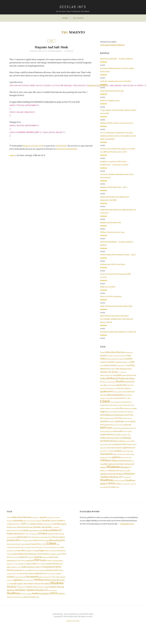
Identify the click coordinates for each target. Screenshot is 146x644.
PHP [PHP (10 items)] (103, 432)
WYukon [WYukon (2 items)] (119, 491)
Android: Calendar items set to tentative (116, 81)
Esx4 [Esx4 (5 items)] (119, 376)
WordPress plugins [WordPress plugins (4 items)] (41, 606)
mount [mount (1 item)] (113, 412)
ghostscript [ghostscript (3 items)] (122, 387)
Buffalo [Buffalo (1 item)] (122, 359)
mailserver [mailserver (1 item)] (116, 408)
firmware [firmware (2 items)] (128, 384)
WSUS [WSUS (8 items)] (111, 491)
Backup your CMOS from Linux (113, 264)
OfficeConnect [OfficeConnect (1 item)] (127, 422)
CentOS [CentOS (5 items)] (128, 359)
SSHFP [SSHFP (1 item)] (133, 453)
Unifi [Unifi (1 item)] (110, 463)
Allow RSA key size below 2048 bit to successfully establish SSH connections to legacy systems (117, 319)
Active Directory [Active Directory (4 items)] (117, 352)
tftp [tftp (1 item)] (132, 456)
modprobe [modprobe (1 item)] (108, 412)
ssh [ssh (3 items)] (129, 453)
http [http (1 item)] (108, 391)
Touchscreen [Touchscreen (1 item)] (122, 460)
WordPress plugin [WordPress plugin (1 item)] (119, 488)
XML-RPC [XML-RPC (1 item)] (133, 492)
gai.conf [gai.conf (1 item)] (109, 387)
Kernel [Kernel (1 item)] (125, 397)
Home (65, 18)
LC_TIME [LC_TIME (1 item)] (128, 401)
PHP (51, 41)
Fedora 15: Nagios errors (110, 101)
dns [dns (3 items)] (117, 369)
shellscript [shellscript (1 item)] (111, 449)
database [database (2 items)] (107, 366)
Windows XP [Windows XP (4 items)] (116, 484)
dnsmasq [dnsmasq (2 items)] (123, 370)
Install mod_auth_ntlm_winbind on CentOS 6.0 (118, 332)
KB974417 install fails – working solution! (116, 59)
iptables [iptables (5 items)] (104, 394)
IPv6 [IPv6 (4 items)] (111, 394)
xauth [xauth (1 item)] (125, 492)
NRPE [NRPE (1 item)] (102, 422)
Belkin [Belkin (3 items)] (103, 359)
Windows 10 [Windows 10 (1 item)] (104, 477)
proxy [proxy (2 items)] (107, 435)
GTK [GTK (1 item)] (132, 387)
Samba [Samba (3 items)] (103, 442)
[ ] (73, 634)
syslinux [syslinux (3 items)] (118, 456)
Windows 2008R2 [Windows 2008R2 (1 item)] (125, 477)
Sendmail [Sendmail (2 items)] (121, 446)
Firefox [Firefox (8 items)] (120, 383)
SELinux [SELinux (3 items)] (113, 446)
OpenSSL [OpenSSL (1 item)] (112, 425)
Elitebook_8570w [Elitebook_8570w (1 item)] (105, 377)
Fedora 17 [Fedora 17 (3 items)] (21, 543)
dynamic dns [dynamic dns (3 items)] (106, 373)
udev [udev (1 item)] (107, 463)
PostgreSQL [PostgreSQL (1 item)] (117, 432)
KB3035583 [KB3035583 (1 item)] (104, 397)
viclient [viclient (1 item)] (126, 463)
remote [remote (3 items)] (103, 439)
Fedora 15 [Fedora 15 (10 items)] (113, 380)
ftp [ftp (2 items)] (105, 387)
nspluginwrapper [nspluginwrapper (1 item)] (109, 422)
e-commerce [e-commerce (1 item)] (122, 373)
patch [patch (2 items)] (126, 428)
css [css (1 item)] (128, 363)
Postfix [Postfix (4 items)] (109, 432)
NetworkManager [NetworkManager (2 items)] (117, 418)
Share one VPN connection (111, 296)
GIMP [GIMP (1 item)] (129, 387)
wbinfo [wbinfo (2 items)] (122, 470)
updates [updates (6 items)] (116, 463)
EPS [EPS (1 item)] (112, 377)
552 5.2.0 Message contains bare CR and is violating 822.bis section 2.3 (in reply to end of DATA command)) (118, 136)
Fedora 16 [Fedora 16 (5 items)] (124, 380)
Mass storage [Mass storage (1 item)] (123, 408)
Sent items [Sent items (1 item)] (128, 446)
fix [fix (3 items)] (133, 383)
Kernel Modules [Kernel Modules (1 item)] (16, 554)
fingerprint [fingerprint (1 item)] (112, 384)
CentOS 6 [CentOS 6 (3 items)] (111, 363)
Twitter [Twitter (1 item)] (132, 460)
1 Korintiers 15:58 (127, 532)
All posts (78, 18)
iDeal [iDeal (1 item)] (116, 391)
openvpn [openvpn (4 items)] (120, 425)
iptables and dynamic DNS (111, 223)
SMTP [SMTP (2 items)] (125, 449)
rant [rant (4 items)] (120, 435)
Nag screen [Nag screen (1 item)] (110, 415)
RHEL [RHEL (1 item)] (115, 439)
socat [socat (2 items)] (129, 449)
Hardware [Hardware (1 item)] (103, 391)
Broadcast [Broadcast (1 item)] (112, 359)
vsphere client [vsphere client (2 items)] (113, 470)
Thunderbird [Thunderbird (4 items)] (106, 459)
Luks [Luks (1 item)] (108, 408)
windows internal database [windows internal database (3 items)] (112, 481)
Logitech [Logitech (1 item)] (103, 408)
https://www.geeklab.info (67, 149)
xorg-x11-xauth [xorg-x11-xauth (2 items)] (109, 495)
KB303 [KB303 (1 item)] (125, 394)
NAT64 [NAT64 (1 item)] (116, 415)
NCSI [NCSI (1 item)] (120, 415)
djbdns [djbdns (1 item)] (113, 370)
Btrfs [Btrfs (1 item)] (117, 359)
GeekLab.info (61, 146)
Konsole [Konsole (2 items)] (118, 401)
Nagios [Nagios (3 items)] (103, 415)
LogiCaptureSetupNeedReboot (112, 45)
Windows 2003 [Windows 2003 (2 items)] (114, 477)
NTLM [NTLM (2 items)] (117, 422)
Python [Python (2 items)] (115, 435)
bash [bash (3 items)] (129, 356)
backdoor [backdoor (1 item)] (123, 356)
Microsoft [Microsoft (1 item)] (131, 408)
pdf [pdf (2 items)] (130, 428)
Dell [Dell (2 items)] (128, 366)
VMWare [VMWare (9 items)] (105, 466)
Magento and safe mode (51, 47)
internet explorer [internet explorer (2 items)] (124, 390)
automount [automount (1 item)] (117, 356)
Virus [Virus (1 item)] (130, 463)
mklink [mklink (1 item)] (102, 412)
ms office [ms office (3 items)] (120, 411)
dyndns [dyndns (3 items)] (115, 373)
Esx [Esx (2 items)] (115, 377)
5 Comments (69, 51)
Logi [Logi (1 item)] (112, 405)
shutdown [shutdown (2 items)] (118, 449)
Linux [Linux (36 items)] (105, 404)
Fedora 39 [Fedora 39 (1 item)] (105, 384)
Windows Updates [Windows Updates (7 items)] (25, 603)
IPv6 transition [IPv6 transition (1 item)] (118, 394)
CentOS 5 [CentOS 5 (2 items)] (104, 363)
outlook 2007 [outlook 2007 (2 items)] (53, 567)
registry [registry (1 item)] (130, 436)
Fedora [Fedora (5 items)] (104, 380)
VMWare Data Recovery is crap (112, 232)
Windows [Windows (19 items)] (113, 473)
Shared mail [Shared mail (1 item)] (104, 449)
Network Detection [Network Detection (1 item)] (127, 415)
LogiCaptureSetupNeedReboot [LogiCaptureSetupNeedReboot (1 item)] (123, 405)
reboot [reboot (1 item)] (125, 436)
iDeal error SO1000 (108, 287)
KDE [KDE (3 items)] (121, 397)
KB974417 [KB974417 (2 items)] (131, 394)
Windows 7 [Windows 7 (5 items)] (126, 474)
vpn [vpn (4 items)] (106, 470)
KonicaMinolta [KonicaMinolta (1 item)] (110, 401)
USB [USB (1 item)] (122, 463)
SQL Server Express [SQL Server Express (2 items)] (115, 453)
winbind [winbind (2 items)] (103, 474)
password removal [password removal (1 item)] (118, 429)
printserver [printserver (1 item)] (133, 432)
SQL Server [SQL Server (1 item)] (104, 453)
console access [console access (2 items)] (121, 363)
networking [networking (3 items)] (105, 418)
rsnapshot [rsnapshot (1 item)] (124, 439)
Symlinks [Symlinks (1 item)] (111, 456)
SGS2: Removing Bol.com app (112, 91)
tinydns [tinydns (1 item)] (115, 460)
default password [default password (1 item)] (121, 366)
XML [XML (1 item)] (129, 492)
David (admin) (56, 51)
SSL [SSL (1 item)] (101, 456)
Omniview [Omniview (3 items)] (105, 425)
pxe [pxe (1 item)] (111, 436)
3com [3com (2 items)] (102, 352)
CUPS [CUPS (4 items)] (132, 363)
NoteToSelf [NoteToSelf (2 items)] (129, 418)
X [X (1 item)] (123, 492)
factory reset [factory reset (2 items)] (131, 377)
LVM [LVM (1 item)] (111, 408)
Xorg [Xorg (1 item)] (102, 495)
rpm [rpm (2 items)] (119, 439)
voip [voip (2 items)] (102, 470)
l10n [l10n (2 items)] (123, 401)
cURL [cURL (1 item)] (102, 366)
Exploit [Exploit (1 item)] (124, 377)
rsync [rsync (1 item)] (129, 439)
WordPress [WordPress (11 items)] (107, 487)
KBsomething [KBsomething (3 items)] (113, 397)
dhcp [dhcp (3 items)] (133, 366)
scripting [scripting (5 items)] (126, 442)
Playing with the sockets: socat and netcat (117, 123)
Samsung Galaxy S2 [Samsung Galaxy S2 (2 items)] (114, 442)
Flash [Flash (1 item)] (102, 387)
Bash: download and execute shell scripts (116, 306)
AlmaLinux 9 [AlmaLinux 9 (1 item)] (129, 353)
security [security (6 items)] (105, 446)
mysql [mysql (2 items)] (134, 412)
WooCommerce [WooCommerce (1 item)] (127, 484)
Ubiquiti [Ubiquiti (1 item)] (103, 463)
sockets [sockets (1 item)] (134, 449)
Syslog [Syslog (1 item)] (124, 456)
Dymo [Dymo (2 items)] (129, 370)
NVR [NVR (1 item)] (121, 422)
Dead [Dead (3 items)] (113, 366)
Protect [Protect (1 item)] (102, 436)
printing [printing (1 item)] (126, 432)
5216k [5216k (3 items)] (107, 352)
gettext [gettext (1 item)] (114, 387)
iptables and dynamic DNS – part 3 (114, 187)
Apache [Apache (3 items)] (103, 356)
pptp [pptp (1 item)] (122, 432)
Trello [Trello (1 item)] (128, 460)
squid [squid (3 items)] (125, 453)
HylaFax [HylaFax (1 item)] (112, 391)
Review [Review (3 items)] (110, 439)
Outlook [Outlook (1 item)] (127, 425)
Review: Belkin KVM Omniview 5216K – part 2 (118, 255)
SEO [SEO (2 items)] (133, 446)
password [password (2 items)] (108, 428)
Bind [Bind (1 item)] (108, 359)
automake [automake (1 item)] (110, 356)
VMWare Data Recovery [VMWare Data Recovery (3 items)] (121, 466)
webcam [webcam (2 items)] (128, 470)
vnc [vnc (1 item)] (133, 467)
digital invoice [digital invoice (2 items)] (106, 370)
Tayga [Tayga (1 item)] (128, 456)
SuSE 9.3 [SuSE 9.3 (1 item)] (106, 456)
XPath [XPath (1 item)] (117, 495)
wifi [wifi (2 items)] (133, 470)
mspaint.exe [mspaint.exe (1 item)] (128, 412)
